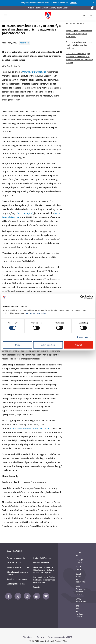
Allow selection (48, 345)
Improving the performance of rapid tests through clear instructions (79, 31)
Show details (83, 337)
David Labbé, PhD (25, 210)
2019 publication (29, 425)
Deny (18, 345)
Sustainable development (17, 576)
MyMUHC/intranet (41, 560)
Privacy (40, 634)
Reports (36, 584)
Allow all (78, 345)
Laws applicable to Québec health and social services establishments (44, 577)
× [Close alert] (93, 3)
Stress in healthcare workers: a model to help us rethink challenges (79, 42)
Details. (73, 3)
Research (24, 40)
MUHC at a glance (14, 560)
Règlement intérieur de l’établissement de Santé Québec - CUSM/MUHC (44, 567)
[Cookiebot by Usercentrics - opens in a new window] (82, 297)
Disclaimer (28, 634)
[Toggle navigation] (5, 15)
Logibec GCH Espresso (42, 555)
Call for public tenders (16, 581)
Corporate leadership (16, 555)
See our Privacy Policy (36, 313)
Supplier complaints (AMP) (61, 634)
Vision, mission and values (18, 564)
